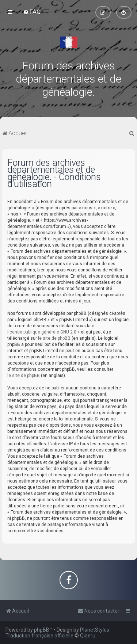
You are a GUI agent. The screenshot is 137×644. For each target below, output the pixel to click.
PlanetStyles (95, 630)
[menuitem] (32, 12)
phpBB (42, 630)
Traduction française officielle (39, 636)
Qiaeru (88, 636)
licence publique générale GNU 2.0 (42, 332)
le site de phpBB (54, 338)
